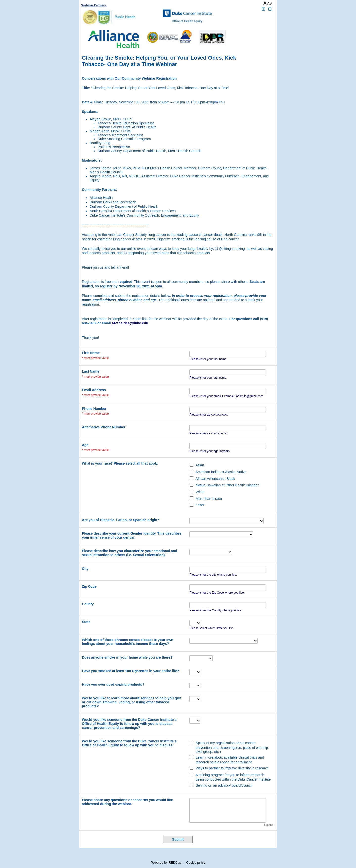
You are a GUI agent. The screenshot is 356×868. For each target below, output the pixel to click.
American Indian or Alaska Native (221, 472)
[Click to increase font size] (264, 9)
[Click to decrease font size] (270, 9)
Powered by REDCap (166, 862)
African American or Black (215, 479)
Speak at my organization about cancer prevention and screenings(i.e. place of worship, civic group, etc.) (232, 747)
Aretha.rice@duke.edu (130, 323)
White (200, 492)
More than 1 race (209, 499)
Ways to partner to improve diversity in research (232, 768)
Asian (200, 465)
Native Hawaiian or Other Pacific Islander (227, 485)
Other (200, 505)
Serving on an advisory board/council (224, 785)
